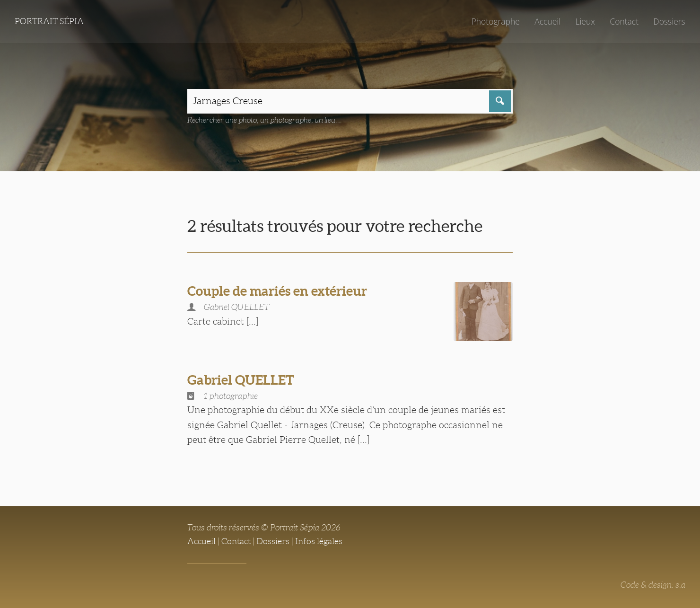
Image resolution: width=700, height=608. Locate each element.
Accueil (547, 21)
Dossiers (669, 21)
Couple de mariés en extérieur (277, 291)
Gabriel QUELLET (241, 380)
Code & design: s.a (653, 585)
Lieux (585, 21)
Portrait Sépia (49, 21)
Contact (624, 21)
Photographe (495, 21)
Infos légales (319, 541)
